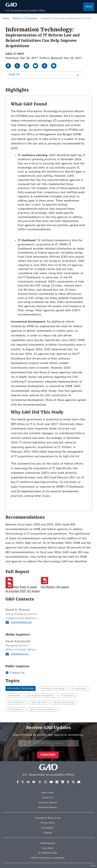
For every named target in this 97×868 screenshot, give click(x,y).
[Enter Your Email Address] (48, 743)
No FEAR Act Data (48, 853)
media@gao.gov (20, 654)
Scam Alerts (48, 848)
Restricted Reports (48, 807)
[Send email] (55, 66)
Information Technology (21, 689)
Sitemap (48, 833)
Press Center (48, 793)
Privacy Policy (48, 823)
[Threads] (46, 66)
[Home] (44, 11)
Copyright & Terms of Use (48, 818)
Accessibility (48, 828)
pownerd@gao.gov (21, 622)
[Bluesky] (37, 66)
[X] (19, 66)
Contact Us (15, 673)
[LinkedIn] (28, 66)
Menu (89, 7)
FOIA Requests (48, 843)
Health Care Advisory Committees (48, 858)
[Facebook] (10, 66)
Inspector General (48, 802)
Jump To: (14, 74)
